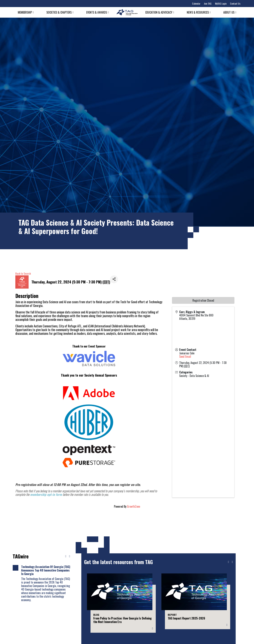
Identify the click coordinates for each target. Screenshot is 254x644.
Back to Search (23, 273)
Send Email (185, 356)
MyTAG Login (221, 3)
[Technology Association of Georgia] (127, 12)
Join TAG (208, 3)
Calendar (196, 3)
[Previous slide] (228, 562)
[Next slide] (232, 562)
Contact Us (235, 3)
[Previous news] (66, 556)
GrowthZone (134, 506)
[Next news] (69, 556)
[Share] (114, 279)
